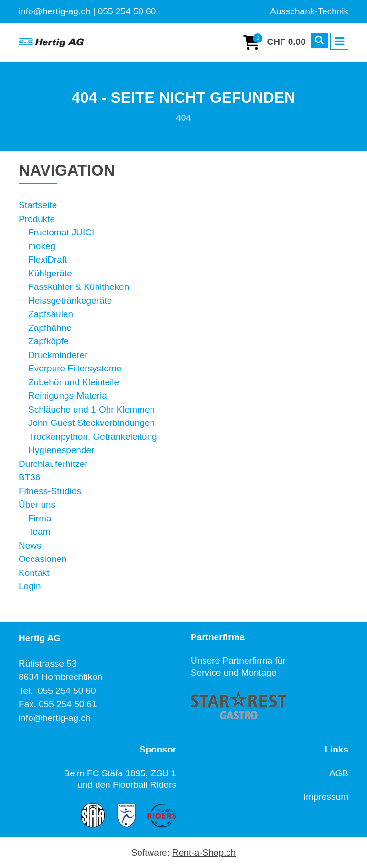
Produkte (37, 219)
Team (39, 532)
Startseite (38, 205)
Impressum (326, 797)
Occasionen (43, 559)
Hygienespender (61, 450)
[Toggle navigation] (339, 42)
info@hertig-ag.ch (54, 718)
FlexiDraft (48, 259)
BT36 (29, 477)
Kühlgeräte (50, 273)
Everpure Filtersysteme (75, 368)
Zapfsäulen (51, 314)
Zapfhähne (50, 328)
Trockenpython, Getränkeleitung (93, 437)
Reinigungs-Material (69, 396)
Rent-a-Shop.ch (204, 852)
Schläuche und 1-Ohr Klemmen (92, 409)
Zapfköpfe (49, 341)
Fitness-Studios (50, 491)
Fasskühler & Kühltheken (79, 287)
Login (30, 586)
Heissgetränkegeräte (70, 301)
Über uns (37, 504)
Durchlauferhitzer (53, 464)
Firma (40, 518)
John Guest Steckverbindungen (92, 423)
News (30, 545)
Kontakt (34, 573)
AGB (339, 773)
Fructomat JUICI (61, 232)
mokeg (42, 246)
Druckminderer (58, 355)
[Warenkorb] (274, 42)
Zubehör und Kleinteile (74, 382)
